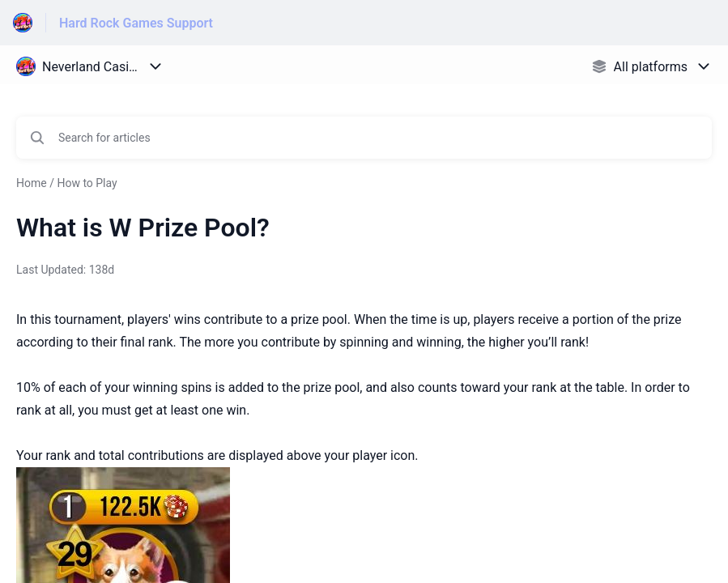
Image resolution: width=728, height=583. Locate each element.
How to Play (87, 183)
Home (32, 183)
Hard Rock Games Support (136, 23)
